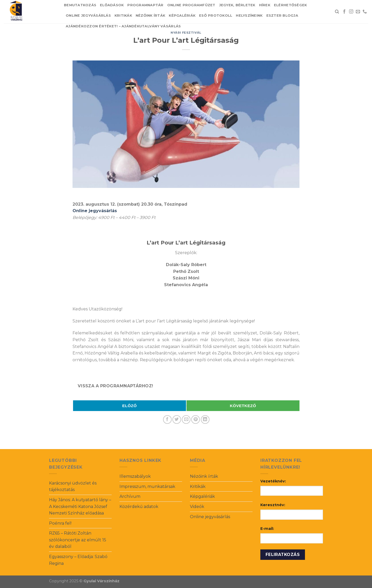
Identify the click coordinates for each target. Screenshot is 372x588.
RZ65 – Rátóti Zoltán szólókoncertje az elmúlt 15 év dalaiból (78, 540)
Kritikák (123, 16)
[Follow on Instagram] (351, 12)
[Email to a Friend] (186, 419)
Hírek (265, 5)
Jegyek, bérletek (237, 5)
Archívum (130, 496)
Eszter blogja (282, 16)
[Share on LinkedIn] (205, 419)
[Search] (337, 12)
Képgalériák (182, 16)
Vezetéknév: (273, 481)
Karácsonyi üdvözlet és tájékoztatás (73, 486)
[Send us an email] (358, 12)
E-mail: (267, 529)
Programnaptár (145, 5)
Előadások (112, 5)
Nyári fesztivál (186, 33)
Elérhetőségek (290, 5)
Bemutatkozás (80, 5)
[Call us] (365, 12)
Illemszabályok (135, 476)
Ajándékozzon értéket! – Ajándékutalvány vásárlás (123, 26)
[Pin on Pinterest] (196, 419)
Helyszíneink (249, 16)
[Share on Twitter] (177, 419)
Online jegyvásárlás (88, 16)
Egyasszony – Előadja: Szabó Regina (78, 560)
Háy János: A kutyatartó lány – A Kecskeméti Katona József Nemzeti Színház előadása (80, 506)
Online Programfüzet (191, 5)
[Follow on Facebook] (344, 12)
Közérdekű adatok (139, 507)
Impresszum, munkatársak (147, 486)
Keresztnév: (273, 505)
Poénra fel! (60, 523)
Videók (197, 507)
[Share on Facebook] (167, 419)
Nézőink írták (150, 16)
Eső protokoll (216, 16)
